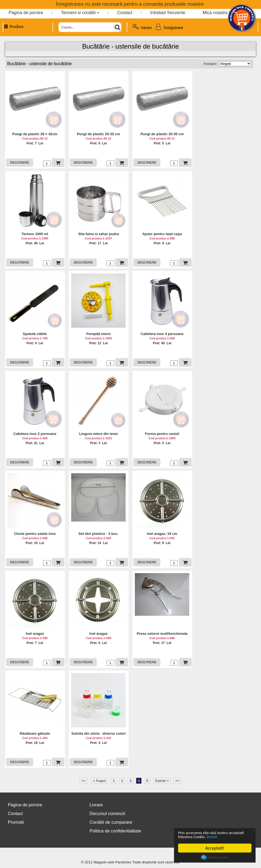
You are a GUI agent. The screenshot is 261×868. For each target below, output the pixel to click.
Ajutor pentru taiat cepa (162, 234)
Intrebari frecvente (168, 13)
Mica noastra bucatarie (225, 13)
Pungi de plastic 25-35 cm (99, 134)
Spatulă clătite (35, 334)
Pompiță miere (98, 334)
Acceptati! (215, 848)
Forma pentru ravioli (162, 434)
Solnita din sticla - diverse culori (98, 733)
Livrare (96, 805)
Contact (125, 13)
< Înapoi (99, 781)
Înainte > (162, 781)
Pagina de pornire (26, 13)
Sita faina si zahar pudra (98, 234)
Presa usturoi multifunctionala (162, 634)
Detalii (234, 837)
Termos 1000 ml (35, 234)
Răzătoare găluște (35, 733)
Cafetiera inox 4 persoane (162, 334)
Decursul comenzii (108, 814)
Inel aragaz (35, 634)
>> (177, 781)
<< (84, 781)
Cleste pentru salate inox (35, 534)
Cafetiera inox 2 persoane (35, 434)
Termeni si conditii (78, 13)
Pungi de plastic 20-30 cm (162, 134)
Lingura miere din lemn (99, 434)
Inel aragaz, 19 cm (162, 534)
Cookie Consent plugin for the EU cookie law (215, 857)
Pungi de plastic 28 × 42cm (35, 134)
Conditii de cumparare (111, 822)
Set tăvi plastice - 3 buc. (98, 534)
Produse (13, 26)
